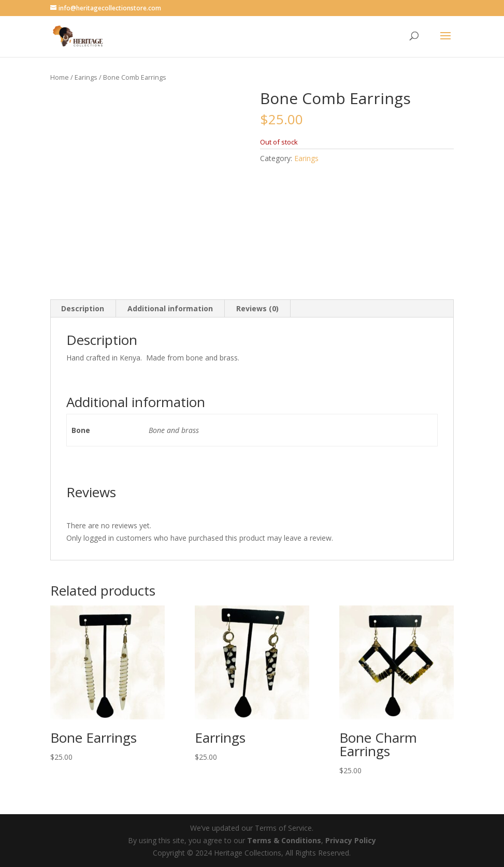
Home (60, 77)
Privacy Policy (351, 840)
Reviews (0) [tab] (257, 308)
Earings (86, 77)
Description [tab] (83, 308)
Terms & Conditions (284, 840)
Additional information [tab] (170, 308)
